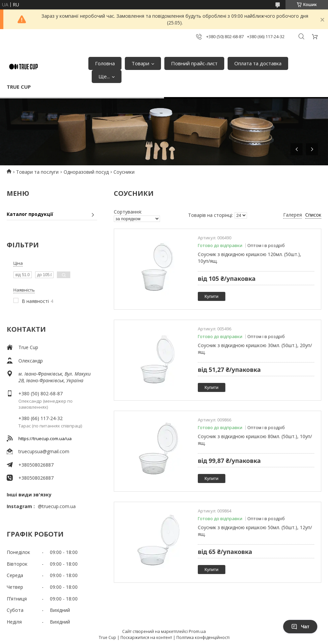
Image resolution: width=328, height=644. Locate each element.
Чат (300, 627)
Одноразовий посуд (86, 172)
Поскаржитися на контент (146, 637)
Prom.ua (197, 631)
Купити (212, 296)
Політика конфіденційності (203, 637)
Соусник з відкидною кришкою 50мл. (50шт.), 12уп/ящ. (255, 531)
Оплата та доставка (258, 63)
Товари (140, 63)
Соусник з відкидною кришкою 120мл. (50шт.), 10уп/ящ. (250, 258)
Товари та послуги (37, 172)
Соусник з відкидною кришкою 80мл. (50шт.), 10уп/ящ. (255, 440)
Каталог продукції (30, 214)
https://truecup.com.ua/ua (45, 438)
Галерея (293, 215)
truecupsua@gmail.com (44, 451)
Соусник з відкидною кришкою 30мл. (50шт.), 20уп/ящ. (255, 349)
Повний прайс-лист (194, 63)
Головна (105, 63)
